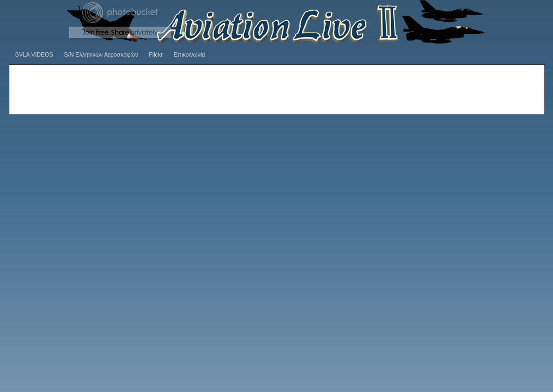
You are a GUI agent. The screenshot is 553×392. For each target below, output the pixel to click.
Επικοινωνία (190, 54)
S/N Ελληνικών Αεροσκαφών (101, 54)
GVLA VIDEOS (34, 54)
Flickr (156, 54)
